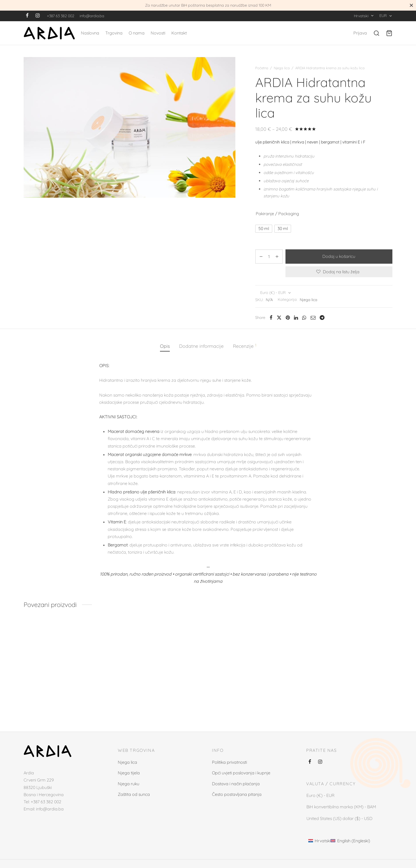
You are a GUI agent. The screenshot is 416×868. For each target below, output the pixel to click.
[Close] (411, 5)
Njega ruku (129, 784)
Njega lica (282, 68)
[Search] (376, 33)
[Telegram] (322, 318)
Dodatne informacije (201, 346)
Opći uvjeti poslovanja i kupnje (241, 773)
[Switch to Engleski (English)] (350, 840)
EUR (383, 16)
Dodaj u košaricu (339, 256)
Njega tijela (129, 773)
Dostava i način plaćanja (236, 784)
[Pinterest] (288, 318)
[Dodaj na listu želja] (339, 272)
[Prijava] (360, 33)
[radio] (264, 229)
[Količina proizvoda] (269, 257)
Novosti (158, 33)
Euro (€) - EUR (273, 293)
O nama (137, 33)
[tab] (165, 346)
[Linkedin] (296, 318)
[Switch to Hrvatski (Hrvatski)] (319, 840)
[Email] (313, 318)
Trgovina (114, 33)
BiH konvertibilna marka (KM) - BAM (341, 807)
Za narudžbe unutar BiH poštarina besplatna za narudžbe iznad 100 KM (208, 5)
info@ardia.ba (92, 16)
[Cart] (389, 33)
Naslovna (90, 33)
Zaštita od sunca (134, 794)
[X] (279, 318)
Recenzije (245, 346)
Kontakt (179, 33)
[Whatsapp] (304, 318)
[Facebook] (27, 16)
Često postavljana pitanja (237, 794)
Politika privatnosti (229, 762)
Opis (165, 346)
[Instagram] (38, 16)
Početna (262, 68)
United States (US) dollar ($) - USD (339, 818)
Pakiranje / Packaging (277, 214)
